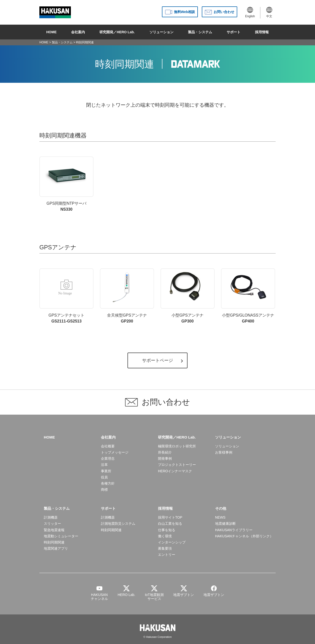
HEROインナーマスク (175, 471)
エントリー (167, 555)
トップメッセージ (115, 452)
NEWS (220, 517)
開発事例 (165, 458)
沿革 (104, 465)
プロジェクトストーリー (177, 465)
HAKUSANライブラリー (234, 530)
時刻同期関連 (54, 542)
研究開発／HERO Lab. (117, 32)
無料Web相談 (184, 12)
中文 (269, 12)
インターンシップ (172, 542)
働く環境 (165, 536)
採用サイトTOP (170, 517)
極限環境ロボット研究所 (177, 446)
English (250, 12)
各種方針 (108, 483)
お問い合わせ (224, 12)
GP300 (188, 296)
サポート (234, 32)
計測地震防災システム (118, 524)
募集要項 (165, 548)
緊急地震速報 (54, 530)
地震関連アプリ (56, 548)
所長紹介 (165, 452)
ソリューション (161, 32)
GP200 (127, 296)
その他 (221, 508)
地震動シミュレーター (61, 536)
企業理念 (108, 458)
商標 (104, 490)
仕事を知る (167, 530)
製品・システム (200, 32)
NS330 (66, 184)
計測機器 (51, 517)
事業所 (106, 471)
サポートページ (157, 360)
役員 (104, 477)
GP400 (248, 296)
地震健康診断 (225, 524)
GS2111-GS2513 (66, 296)
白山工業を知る (170, 524)
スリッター (52, 524)
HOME (51, 32)
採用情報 (262, 32)
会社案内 (78, 32)
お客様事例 (224, 452)
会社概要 (108, 446)
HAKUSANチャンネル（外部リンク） (244, 536)
